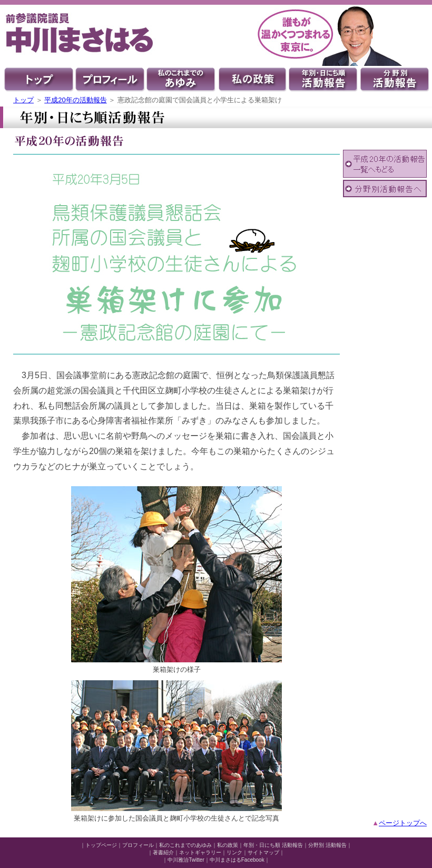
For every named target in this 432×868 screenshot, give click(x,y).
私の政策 (228, 845)
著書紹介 (163, 852)
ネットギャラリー (200, 852)
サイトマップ (263, 852)
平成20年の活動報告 (75, 100)
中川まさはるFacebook (237, 860)
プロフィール (138, 845)
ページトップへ (403, 823)
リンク (234, 852)
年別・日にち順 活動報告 (273, 845)
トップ (23, 100)
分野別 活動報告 (327, 845)
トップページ (101, 845)
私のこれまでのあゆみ (185, 845)
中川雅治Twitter (186, 860)
